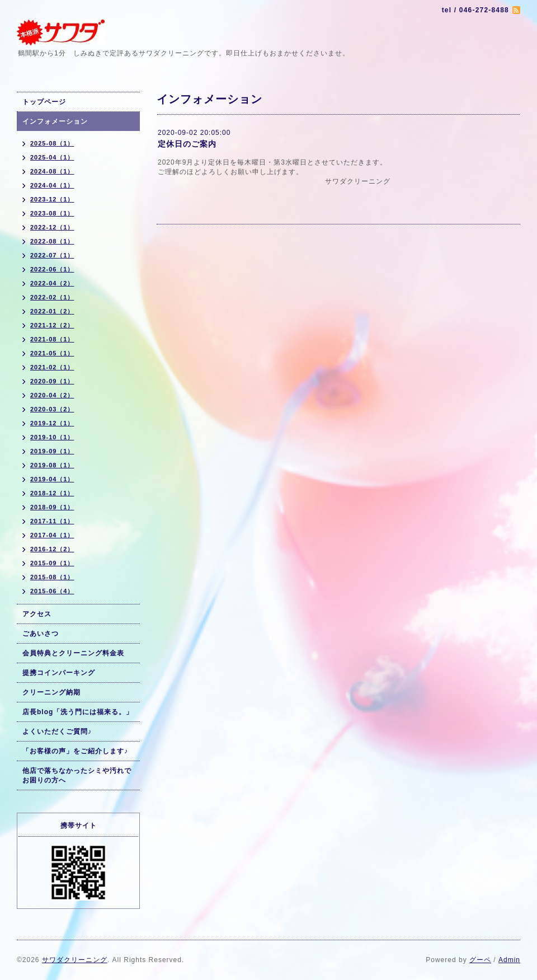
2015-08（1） (52, 577)
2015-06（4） (52, 591)
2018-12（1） (52, 493)
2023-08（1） (52, 213)
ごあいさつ (41, 634)
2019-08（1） (52, 465)
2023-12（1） (52, 199)
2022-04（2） (52, 283)
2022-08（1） (52, 241)
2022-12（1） (52, 227)
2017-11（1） (52, 521)
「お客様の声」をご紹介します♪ (75, 751)
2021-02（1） (52, 367)
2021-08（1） (52, 339)
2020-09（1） (52, 381)
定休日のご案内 (187, 144)
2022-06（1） (52, 269)
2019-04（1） (52, 479)
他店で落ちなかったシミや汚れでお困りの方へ (77, 775)
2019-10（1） (52, 437)
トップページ (44, 102)
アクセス (37, 614)
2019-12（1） (52, 423)
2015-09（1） (52, 563)
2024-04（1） (52, 185)
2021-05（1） (52, 353)
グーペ (480, 960)
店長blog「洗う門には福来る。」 (78, 712)
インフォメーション (55, 121)
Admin (509, 960)
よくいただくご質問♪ (57, 732)
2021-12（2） (52, 325)
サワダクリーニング (75, 960)
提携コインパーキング (59, 673)
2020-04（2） (52, 395)
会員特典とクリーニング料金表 (73, 653)
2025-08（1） (52, 143)
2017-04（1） (52, 535)
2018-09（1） (52, 507)
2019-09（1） (52, 451)
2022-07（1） (52, 255)
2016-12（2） (52, 549)
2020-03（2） (52, 409)
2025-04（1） (52, 157)
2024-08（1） (52, 171)
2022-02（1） (52, 297)
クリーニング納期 (51, 692)
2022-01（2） (52, 311)
